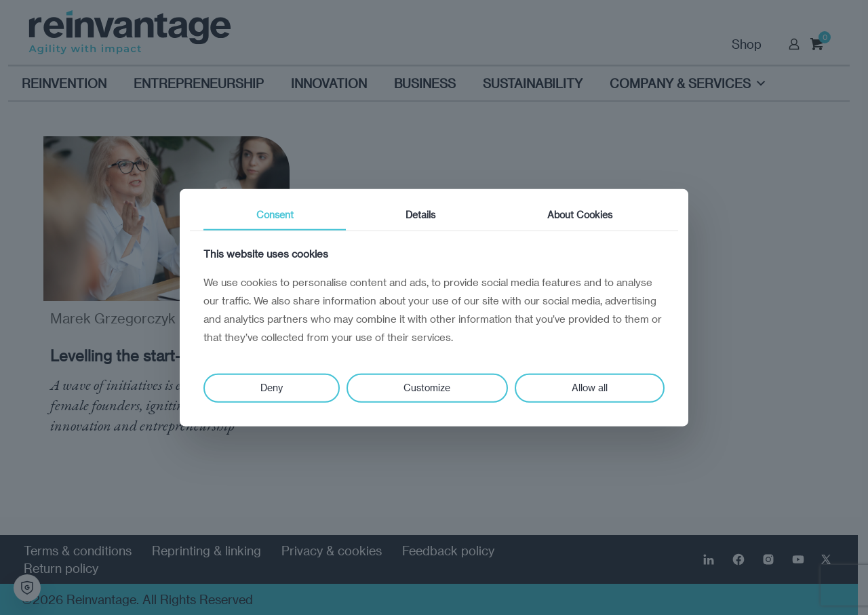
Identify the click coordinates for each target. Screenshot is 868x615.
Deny (272, 388)
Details (420, 214)
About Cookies (580, 214)
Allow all (590, 388)
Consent (275, 214)
